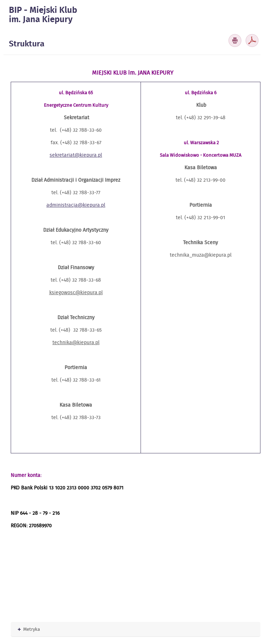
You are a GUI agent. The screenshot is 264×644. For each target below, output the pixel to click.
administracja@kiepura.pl (76, 205)
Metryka (29, 629)
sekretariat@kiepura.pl (76, 155)
